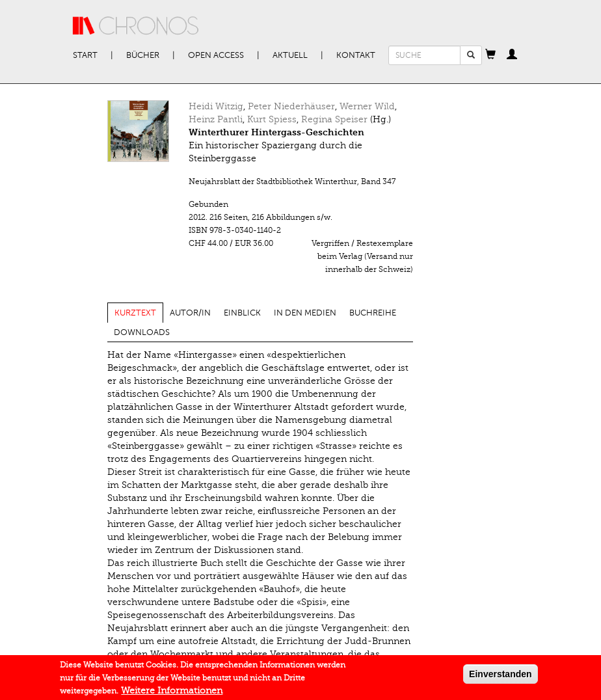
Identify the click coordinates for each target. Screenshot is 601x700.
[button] (490, 55)
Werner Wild (367, 106)
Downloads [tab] (142, 332)
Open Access (216, 55)
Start (85, 55)
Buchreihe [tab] (373, 313)
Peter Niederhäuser (291, 106)
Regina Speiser (334, 119)
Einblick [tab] (242, 313)
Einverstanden (500, 676)
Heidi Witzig (216, 106)
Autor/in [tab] (190, 313)
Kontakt (356, 55)
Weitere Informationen (172, 693)
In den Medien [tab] (305, 313)
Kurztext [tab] (135, 313)
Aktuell (290, 55)
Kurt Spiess (272, 119)
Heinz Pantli (216, 119)
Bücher (143, 55)
